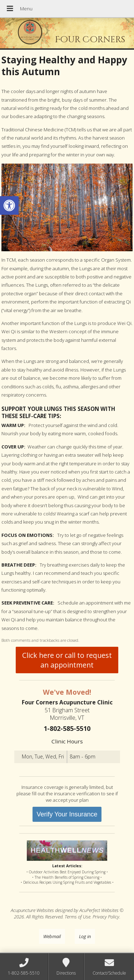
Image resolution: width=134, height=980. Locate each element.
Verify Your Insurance (67, 814)
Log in (85, 936)
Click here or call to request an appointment (67, 660)
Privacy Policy (106, 917)
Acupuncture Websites (32, 910)
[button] (9, 205)
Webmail (52, 936)
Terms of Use (78, 917)
